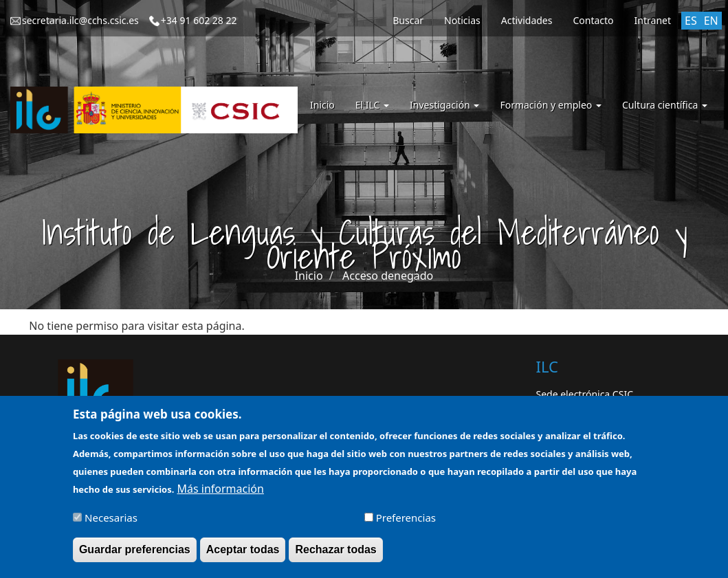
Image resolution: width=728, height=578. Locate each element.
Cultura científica (665, 105)
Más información (221, 495)
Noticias (462, 20)
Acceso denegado (388, 276)
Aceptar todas (243, 556)
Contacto (593, 20)
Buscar (408, 20)
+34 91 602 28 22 (199, 20)
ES (691, 21)
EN (711, 21)
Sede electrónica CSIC (585, 394)
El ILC (372, 105)
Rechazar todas (335, 556)
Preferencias (406, 524)
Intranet (653, 20)
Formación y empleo (551, 105)
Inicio (322, 105)
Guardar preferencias (135, 556)
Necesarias (111, 524)
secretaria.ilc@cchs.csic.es (80, 20)
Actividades (527, 20)
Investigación (444, 105)
